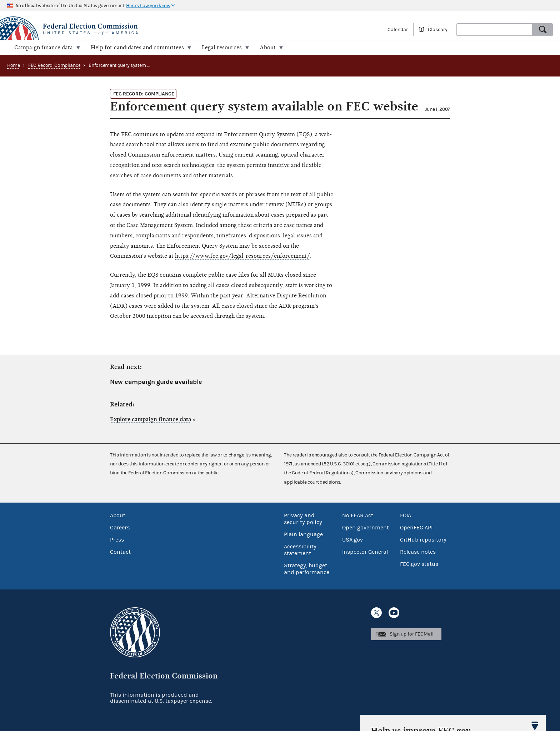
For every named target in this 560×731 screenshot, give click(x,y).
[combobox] (495, 30)
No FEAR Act (358, 515)
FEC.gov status (419, 564)
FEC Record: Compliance (54, 65)
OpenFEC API (416, 528)
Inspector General (365, 552)
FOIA (406, 515)
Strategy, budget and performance (307, 569)
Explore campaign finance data (151, 419)
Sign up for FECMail (412, 634)
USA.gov (352, 540)
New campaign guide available (156, 382)
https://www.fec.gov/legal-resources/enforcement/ (242, 256)
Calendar (398, 30)
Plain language (303, 534)
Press (117, 540)
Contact (120, 552)
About (118, 515)
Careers (120, 528)
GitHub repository (423, 540)
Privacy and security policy (303, 519)
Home (14, 65)
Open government (366, 528)
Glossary (438, 30)
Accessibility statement (300, 550)
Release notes (418, 552)
